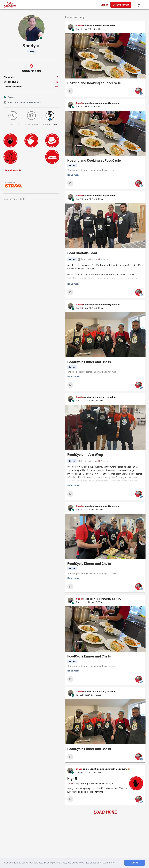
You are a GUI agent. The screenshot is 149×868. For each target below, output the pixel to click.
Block (6, 199)
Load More (105, 812)
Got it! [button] (135, 863)
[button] (139, 5)
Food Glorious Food (82, 253)
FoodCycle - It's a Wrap (85, 454)
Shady (79, 25)
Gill (99, 259)
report (15, 199)
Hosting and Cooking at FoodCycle (94, 83)
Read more (73, 175)
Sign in (104, 5)
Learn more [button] (108, 863)
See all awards (13, 170)
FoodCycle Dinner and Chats (89, 362)
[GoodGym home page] (10, 4)
